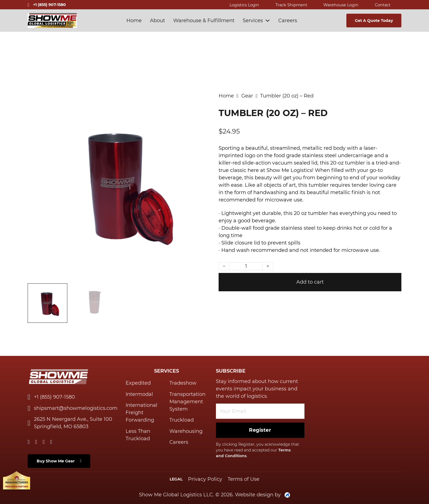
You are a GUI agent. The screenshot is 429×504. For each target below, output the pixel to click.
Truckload (182, 420)
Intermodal (139, 394)
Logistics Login (244, 5)
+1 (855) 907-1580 (50, 5)
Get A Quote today (374, 21)
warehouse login (341, 5)
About (157, 21)
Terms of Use (244, 479)
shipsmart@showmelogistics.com (76, 408)
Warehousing (186, 431)
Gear (247, 96)
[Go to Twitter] (36, 442)
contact (383, 5)
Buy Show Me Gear (59, 461)
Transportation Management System (187, 402)
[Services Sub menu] (268, 21)
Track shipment (291, 5)
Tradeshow (183, 383)
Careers (288, 21)
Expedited (138, 383)
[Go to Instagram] (51, 442)
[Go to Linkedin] (29, 442)
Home (134, 21)
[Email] (260, 411)
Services (253, 21)
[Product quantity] (246, 266)
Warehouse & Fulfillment (204, 21)
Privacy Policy (205, 479)
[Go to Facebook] (44, 442)
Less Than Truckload (138, 435)
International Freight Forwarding (141, 413)
